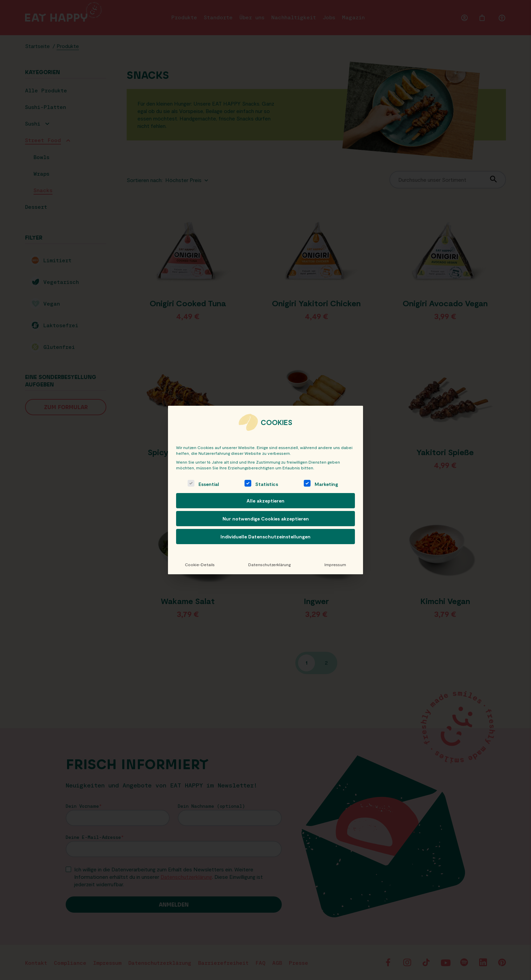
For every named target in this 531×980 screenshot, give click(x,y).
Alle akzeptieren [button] (265, 501)
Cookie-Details (200, 564)
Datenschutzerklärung (269, 564)
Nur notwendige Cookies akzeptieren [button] (266, 519)
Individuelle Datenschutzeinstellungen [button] (265, 537)
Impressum (335, 564)
